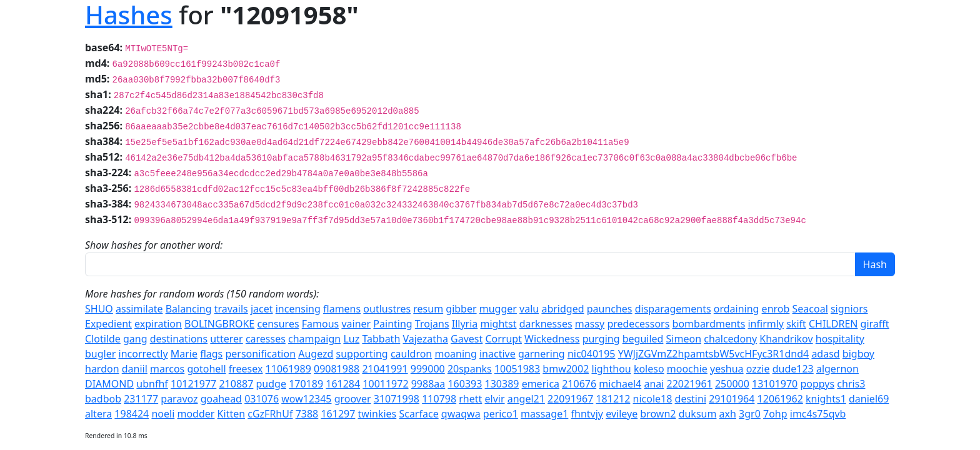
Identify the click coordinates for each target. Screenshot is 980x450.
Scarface (418, 414)
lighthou (611, 369)
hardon (102, 369)
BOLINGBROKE (219, 324)
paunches (610, 309)
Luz (351, 339)
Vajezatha (425, 339)
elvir (495, 399)
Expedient (108, 324)
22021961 (690, 384)
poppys (817, 384)
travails (231, 309)
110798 (439, 399)
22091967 (570, 399)
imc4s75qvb (818, 414)
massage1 (544, 414)
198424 (132, 414)
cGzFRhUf (270, 414)
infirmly (766, 324)
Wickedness (552, 339)
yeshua (727, 369)
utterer (226, 339)
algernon (837, 369)
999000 (428, 369)
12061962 (780, 399)
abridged (562, 309)
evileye (622, 414)
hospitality (840, 339)
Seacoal (810, 309)
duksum (698, 414)
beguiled (643, 339)
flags (211, 354)
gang (135, 339)
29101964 (732, 399)
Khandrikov (786, 339)
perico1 (501, 414)
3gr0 (750, 414)
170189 (306, 384)
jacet (262, 309)
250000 (732, 384)
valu (529, 309)
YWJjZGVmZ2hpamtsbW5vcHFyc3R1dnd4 (714, 354)
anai (654, 384)
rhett (470, 399)
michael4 (620, 384)
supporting (362, 354)
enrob (776, 309)
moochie (687, 369)
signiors (849, 309)
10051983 (517, 369)
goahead (221, 399)
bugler (100, 354)
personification (260, 354)
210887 (236, 384)
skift (796, 324)
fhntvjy (587, 414)
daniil (135, 369)
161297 (338, 414)
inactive (497, 354)
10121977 (193, 384)
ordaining (737, 309)
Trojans (432, 324)
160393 (465, 384)
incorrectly (143, 354)
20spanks (470, 369)
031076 (262, 399)
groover (353, 399)
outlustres (387, 309)
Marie (184, 354)
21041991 (385, 369)
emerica (541, 384)
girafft (875, 324)
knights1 (826, 399)
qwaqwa (461, 414)
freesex (246, 369)
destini (691, 399)
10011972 (385, 384)
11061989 (288, 369)
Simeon (684, 339)
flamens (342, 309)
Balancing (189, 309)
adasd (825, 354)
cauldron (411, 354)
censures (278, 324)
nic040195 (592, 354)
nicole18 (653, 399)
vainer (356, 324)
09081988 (337, 369)
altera (98, 414)
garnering (542, 354)
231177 (141, 399)
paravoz (179, 399)
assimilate (139, 309)
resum (428, 309)
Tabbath (381, 339)
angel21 (526, 399)
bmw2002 (566, 369)
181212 (613, 399)
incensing (298, 309)
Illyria (465, 324)
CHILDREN (833, 324)
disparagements (673, 309)
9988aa (428, 384)
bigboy (858, 354)
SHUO (99, 309)
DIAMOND (109, 384)
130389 (502, 384)
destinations (179, 339)
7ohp (775, 414)
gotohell (206, 369)
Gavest (467, 339)
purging (601, 339)
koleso (649, 369)
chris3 (851, 384)
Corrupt (503, 339)
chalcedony (730, 339)
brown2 (658, 414)
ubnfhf (152, 384)
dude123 (793, 369)
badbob (103, 399)
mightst (498, 324)
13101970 (775, 384)
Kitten (232, 414)
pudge (271, 384)
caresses (266, 339)
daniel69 (869, 399)
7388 (307, 414)
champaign (314, 339)
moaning (455, 354)
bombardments (709, 324)
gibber (461, 309)
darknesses (546, 324)
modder (196, 414)
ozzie (758, 369)
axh (728, 414)
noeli (163, 414)
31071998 (397, 399)
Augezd (316, 354)
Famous (320, 324)
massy (590, 324)
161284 (343, 384)
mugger (498, 309)
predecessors (638, 324)
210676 (579, 384)
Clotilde (103, 339)
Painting (392, 324)
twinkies (377, 414)
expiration (158, 324)
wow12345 (306, 399)
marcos (167, 369)
